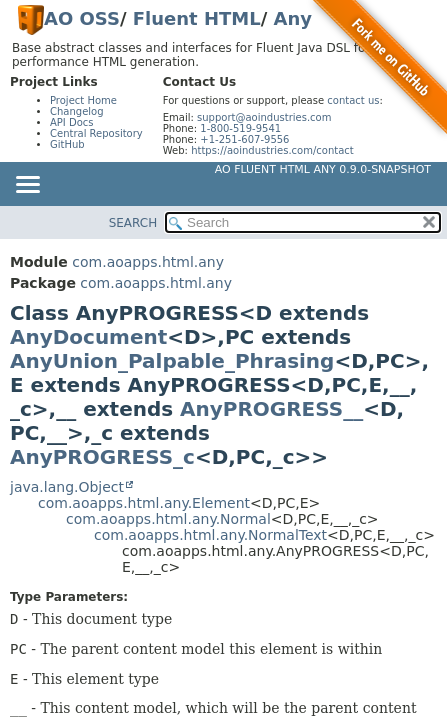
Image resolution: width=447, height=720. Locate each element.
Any (293, 18)
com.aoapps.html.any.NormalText (210, 535)
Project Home (83, 100)
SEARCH (133, 223)
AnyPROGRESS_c (102, 457)
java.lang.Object (67, 487)
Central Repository (96, 133)
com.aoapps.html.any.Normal (168, 519)
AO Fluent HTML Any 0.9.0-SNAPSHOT (323, 169)
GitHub (67, 144)
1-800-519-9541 (240, 128)
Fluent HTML (197, 18)
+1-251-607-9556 (244, 139)
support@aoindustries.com (264, 117)
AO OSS (82, 18)
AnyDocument (88, 337)
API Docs (72, 122)
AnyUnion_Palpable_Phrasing (172, 361)
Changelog (77, 111)
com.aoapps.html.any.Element (144, 503)
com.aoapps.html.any (148, 262)
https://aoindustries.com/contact (272, 150)
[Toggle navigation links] (27, 186)
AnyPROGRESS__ (271, 409)
